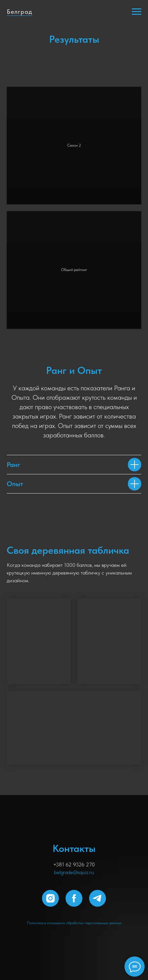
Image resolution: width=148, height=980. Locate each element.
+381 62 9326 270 (74, 865)
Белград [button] (20, 12)
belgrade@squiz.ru (74, 872)
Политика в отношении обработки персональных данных (74, 923)
